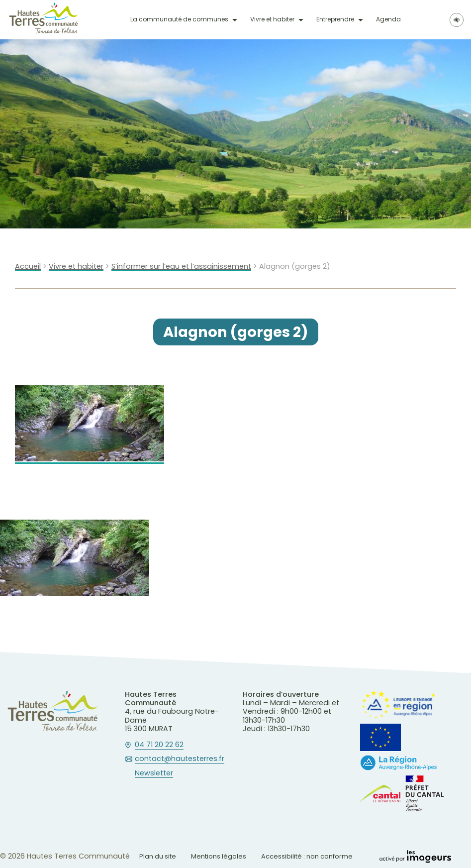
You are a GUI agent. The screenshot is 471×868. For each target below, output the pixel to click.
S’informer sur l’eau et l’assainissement (181, 267)
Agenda (388, 19)
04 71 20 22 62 (159, 745)
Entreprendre (335, 19)
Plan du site (158, 856)
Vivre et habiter (272, 19)
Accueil (28, 267)
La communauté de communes (179, 19)
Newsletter (154, 773)
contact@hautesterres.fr (180, 759)
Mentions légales (219, 856)
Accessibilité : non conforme (307, 856)
